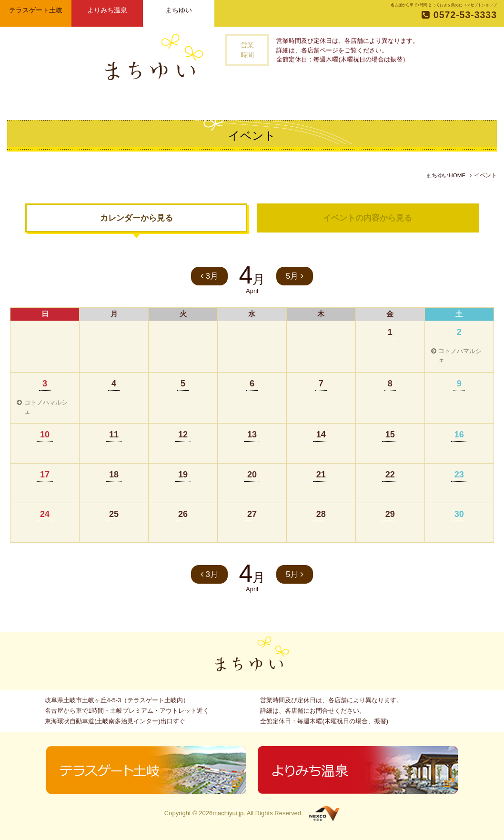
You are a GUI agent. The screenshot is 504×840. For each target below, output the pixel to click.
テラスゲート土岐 (36, 10)
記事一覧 (251, 100)
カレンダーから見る (136, 218)
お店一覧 (211, 100)
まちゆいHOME (446, 175)
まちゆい (179, 10)
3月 (209, 276)
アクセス (328, 100)
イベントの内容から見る (368, 218)
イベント (290, 100)
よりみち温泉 (107, 10)
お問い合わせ (374, 100)
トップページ (121, 100)
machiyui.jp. (229, 813)
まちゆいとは (165, 100)
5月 (295, 276)
